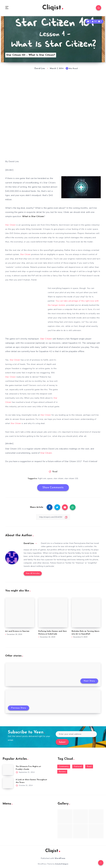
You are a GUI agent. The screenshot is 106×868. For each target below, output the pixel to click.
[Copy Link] (53, 517)
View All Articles (33, 573)
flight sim (42, 478)
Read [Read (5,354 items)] (89, 766)
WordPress (60, 858)
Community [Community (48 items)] (64, 766)
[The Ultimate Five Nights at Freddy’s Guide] (8, 770)
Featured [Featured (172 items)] (78, 766)
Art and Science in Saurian (17, 631)
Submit (62, 742)
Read (55, 471)
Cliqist (53, 8)
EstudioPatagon (62, 864)
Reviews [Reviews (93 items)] (62, 772)
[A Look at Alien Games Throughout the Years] (8, 783)
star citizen (59, 478)
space (50, 478)
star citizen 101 (71, 478)
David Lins (29, 543)
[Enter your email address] (76, 734)
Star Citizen (46, 453)
